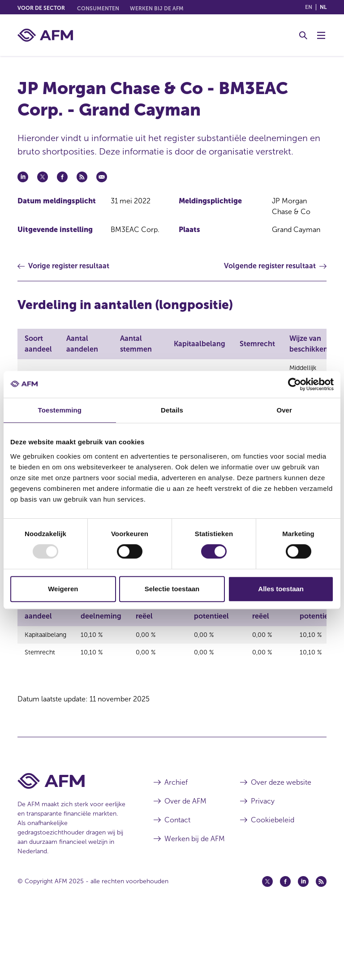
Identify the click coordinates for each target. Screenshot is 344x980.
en (309, 7)
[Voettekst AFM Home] (72, 845)
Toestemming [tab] (60, 410)
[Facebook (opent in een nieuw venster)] (285, 946)
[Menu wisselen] (321, 35)
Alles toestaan (281, 589)
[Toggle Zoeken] (303, 35)
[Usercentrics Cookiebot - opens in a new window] (295, 384)
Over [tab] (284, 410)
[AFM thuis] (45, 35)
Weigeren (63, 589)
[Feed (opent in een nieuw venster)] (321, 946)
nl (323, 7)
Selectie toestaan (172, 589)
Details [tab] (172, 410)
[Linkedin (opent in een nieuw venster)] (303, 946)
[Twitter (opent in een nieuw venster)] (267, 946)
